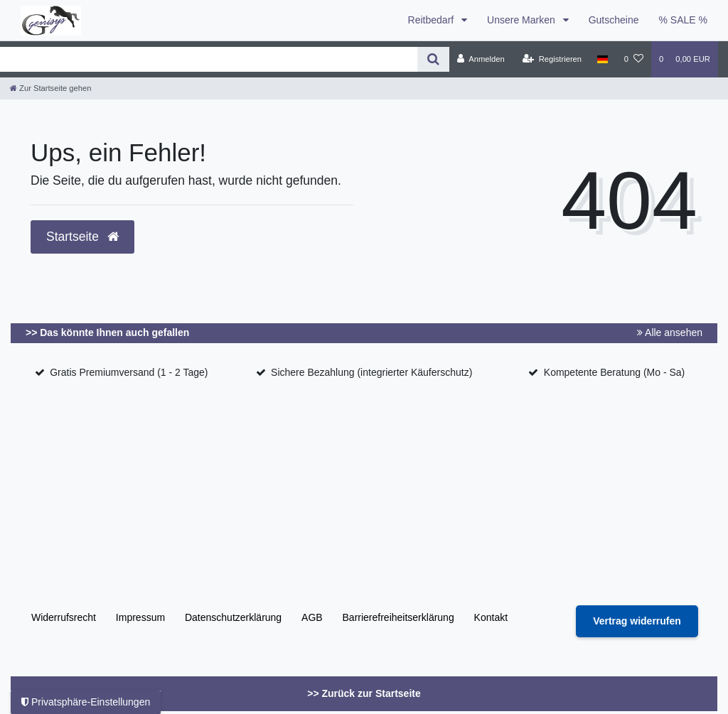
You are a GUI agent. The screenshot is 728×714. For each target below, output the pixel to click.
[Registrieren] (552, 59)
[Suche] (433, 59)
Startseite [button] (82, 237)
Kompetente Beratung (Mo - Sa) (614, 372)
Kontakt (491, 617)
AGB (312, 617)
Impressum (140, 617)
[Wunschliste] (634, 59)
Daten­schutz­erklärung (233, 617)
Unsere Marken (523, 20)
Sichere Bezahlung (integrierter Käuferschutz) (371, 372)
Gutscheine (614, 20)
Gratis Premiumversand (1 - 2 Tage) (129, 372)
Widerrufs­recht (64, 617)
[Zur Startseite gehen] (50, 88)
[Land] (603, 59)
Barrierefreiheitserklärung (398, 617)
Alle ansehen (670, 332)
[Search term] (209, 59)
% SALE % (683, 20)
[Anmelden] (481, 59)
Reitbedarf (432, 20)
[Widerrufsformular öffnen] (637, 621)
